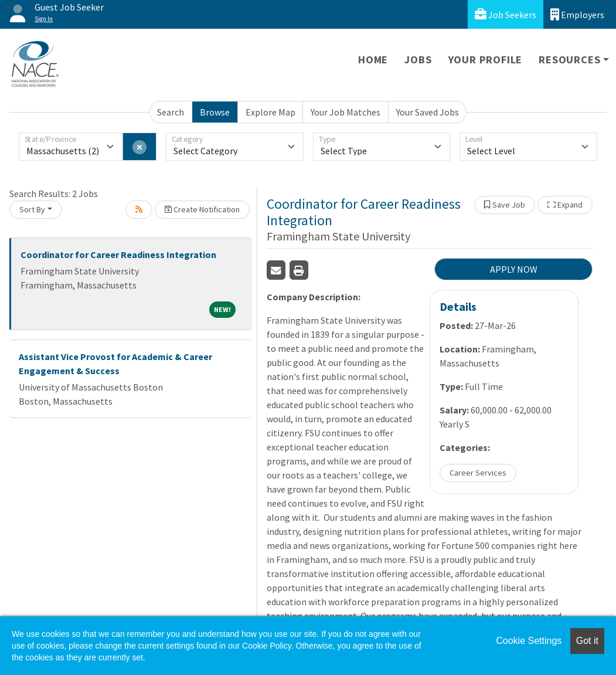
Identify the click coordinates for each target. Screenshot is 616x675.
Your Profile (486, 60)
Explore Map (270, 112)
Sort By (32, 209)
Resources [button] (569, 60)
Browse (215, 112)
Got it (587, 641)
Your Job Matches (346, 112)
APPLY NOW (514, 269)
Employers (577, 14)
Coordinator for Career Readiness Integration (118, 255)
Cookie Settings (529, 641)
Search (171, 112)
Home (373, 60)
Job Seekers (506, 14)
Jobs (418, 60)
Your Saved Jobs (428, 112)
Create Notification (202, 209)
